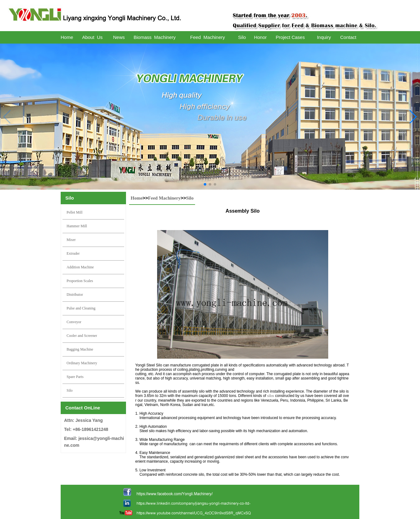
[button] (205, 184)
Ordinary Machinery (82, 363)
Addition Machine (80, 267)
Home (137, 198)
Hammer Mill (77, 226)
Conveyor (74, 322)
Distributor (75, 295)
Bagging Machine (80, 349)
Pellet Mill (75, 212)
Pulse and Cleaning (81, 308)
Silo (70, 390)
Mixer (71, 240)
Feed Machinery (164, 198)
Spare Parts (75, 377)
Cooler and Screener (82, 336)
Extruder (73, 253)
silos (271, 396)
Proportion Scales (80, 281)
